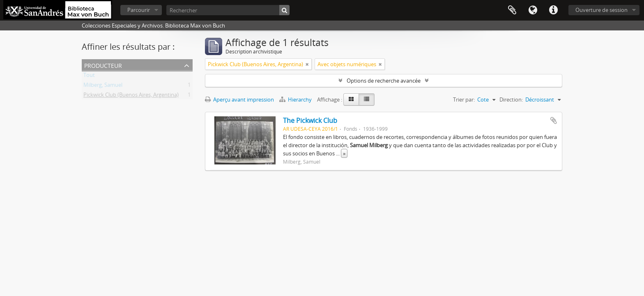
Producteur (103, 65)
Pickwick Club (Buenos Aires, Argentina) (131, 96)
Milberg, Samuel (103, 86)
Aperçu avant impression (239, 99)
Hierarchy (296, 99)
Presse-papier (512, 10)
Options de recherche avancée (384, 81)
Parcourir (139, 10)
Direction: (511, 99)
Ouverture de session (601, 10)
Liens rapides (553, 10)
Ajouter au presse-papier (554, 120)
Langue (533, 10)
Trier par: (464, 99)
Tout (89, 76)
